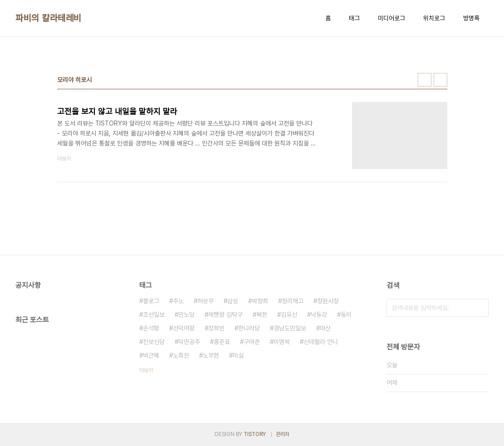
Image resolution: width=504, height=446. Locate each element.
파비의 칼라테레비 (49, 18)
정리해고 (293, 301)
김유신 (289, 315)
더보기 (146, 370)
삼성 (233, 301)
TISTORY (255, 434)
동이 (346, 315)
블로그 (151, 301)
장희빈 (216, 328)
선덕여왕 (184, 328)
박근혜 (151, 355)
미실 (238, 355)
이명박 (282, 342)
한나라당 (249, 328)
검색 (480, 308)
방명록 (471, 18)
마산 (325, 328)
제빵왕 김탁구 (225, 315)
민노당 (186, 315)
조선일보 (154, 315)
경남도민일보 (290, 328)
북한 (262, 315)
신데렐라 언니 (321, 342)
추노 (178, 301)
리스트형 (440, 80)
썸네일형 (425, 80)
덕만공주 (189, 342)
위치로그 (434, 18)
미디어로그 (391, 18)
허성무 (206, 301)
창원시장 (328, 301)
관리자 (283, 434)
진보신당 (154, 342)
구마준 (252, 342)
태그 (354, 18)
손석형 (151, 328)
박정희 (260, 301)
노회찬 (181, 355)
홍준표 (222, 342)
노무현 (211, 355)
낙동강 (319, 315)
